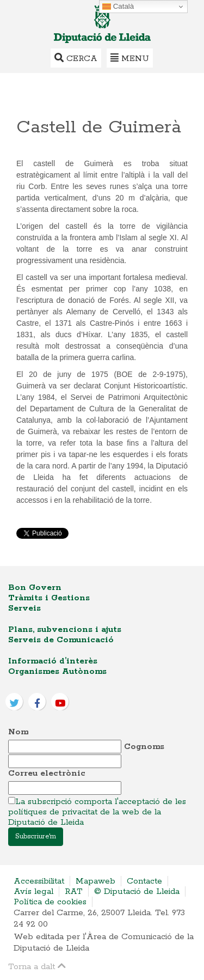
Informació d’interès (53, 661)
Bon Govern (35, 588)
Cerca (76, 58)
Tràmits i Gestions (49, 598)
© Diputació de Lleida (137, 891)
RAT (74, 891)
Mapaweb (95, 881)
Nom (18, 732)
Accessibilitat (39, 881)
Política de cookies (50, 902)
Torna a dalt (37, 966)
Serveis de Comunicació (61, 640)
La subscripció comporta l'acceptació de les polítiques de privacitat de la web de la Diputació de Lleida (97, 812)
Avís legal (33, 891)
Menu (130, 58)
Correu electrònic (47, 773)
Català (118, 7)
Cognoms (144, 747)
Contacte (144, 881)
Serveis (24, 608)
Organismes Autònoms (57, 671)
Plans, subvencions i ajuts (65, 629)
